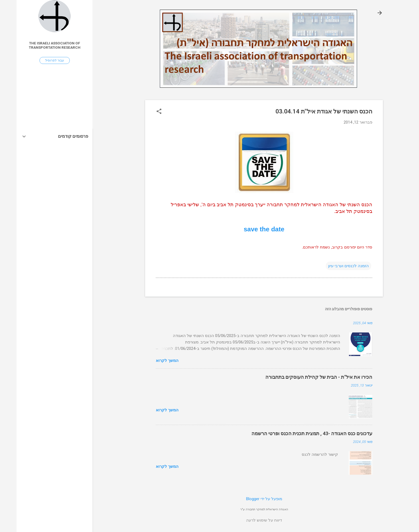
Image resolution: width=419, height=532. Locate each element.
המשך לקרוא (151, 361)
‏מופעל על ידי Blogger (248, 499)
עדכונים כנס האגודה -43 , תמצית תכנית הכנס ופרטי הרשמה (295, 433)
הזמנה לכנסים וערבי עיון (332, 266)
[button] (142, 112)
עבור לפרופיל (38, 60)
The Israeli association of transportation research (38, 45)
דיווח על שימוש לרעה (247, 520)
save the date (247, 229)
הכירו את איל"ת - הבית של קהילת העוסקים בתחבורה (302, 377)
